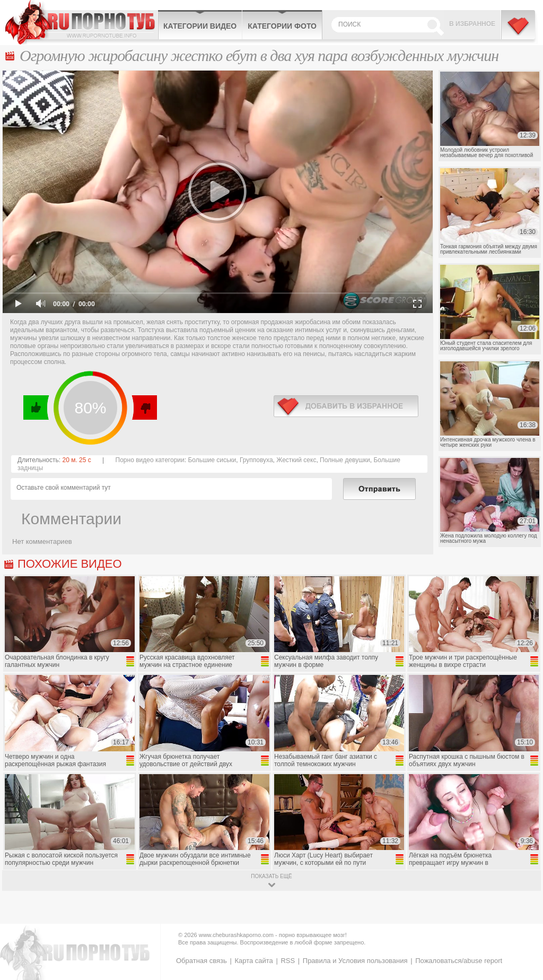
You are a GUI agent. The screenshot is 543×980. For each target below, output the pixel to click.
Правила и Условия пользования (355, 961)
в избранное (346, 406)
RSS (288, 961)
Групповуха (256, 460)
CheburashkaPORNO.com (81, 22)
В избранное (472, 24)
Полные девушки (345, 460)
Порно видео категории (150, 460)
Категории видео (200, 26)
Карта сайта (253, 961)
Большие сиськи (212, 460)
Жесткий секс (296, 460)
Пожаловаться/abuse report (459, 961)
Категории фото (282, 26)
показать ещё (271, 876)
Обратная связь (202, 961)
